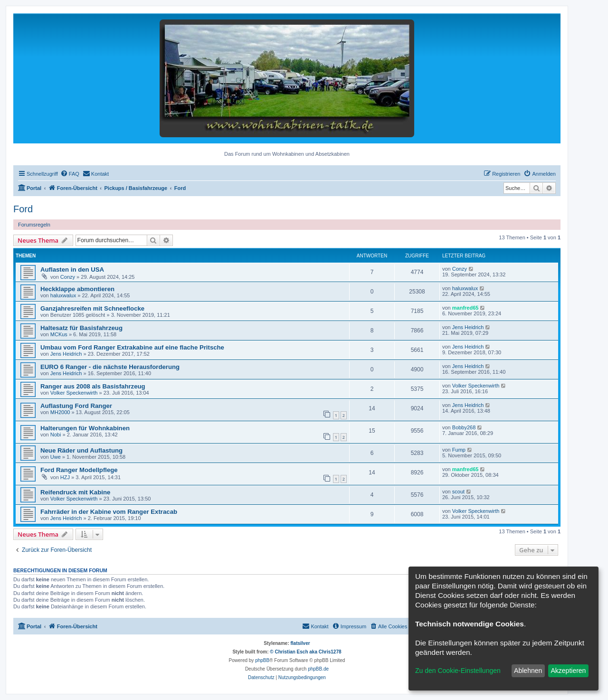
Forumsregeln (34, 225)
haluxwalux (63, 295)
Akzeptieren (568, 671)
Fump (459, 450)
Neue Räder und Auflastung (81, 450)
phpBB (262, 660)
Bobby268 (464, 427)
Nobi (56, 435)
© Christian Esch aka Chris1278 (305, 652)
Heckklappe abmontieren (77, 289)
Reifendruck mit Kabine (75, 492)
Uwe (56, 457)
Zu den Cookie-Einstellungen (458, 671)
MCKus (59, 334)
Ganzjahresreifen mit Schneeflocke (92, 308)
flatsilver (300, 643)
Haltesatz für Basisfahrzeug (81, 328)
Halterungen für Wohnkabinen (85, 428)
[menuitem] (70, 174)
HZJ (65, 477)
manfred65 (465, 308)
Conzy (68, 277)
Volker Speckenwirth (74, 393)
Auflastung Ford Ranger (76, 406)
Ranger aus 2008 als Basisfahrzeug (93, 386)
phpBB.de (318, 669)
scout (458, 492)
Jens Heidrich (468, 327)
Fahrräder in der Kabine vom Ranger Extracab (109, 512)
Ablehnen (528, 671)
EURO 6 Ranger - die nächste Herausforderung (110, 367)
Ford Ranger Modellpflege (79, 470)
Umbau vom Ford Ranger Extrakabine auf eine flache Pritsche (132, 347)
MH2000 (60, 412)
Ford (23, 209)
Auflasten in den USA (72, 270)
